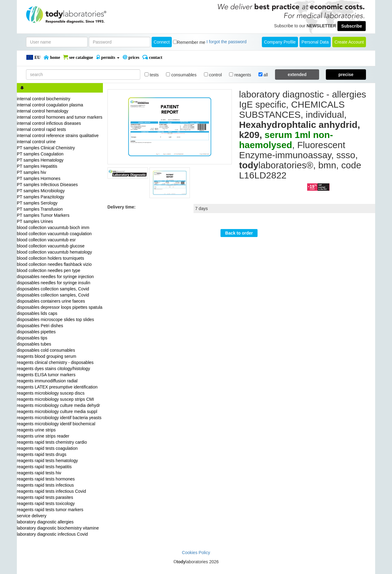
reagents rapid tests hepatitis (44, 467)
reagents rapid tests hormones (46, 479)
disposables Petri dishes (40, 326)
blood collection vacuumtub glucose (51, 246)
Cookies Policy (196, 553)
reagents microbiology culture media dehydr (58, 405)
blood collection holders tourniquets (50, 258)
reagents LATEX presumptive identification (57, 387)
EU (33, 57)
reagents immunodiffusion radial (47, 381)
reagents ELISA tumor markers (46, 375)
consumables (181, 75)
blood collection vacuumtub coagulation (54, 234)
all (263, 75)
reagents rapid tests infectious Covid (51, 491)
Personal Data (315, 42)
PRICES (131, 57)
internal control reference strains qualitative (58, 136)
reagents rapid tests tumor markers (50, 510)
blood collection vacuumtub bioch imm (53, 228)
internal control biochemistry (43, 99)
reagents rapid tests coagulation (47, 448)
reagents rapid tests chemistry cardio (52, 442)
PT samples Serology (37, 203)
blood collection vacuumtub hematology (54, 252)
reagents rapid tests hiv (39, 473)
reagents (240, 75)
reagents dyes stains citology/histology (53, 369)
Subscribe (352, 26)
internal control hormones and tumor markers (60, 117)
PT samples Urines (35, 221)
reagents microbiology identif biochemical (56, 424)
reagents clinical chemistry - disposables (55, 362)
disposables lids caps (37, 313)
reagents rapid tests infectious (45, 485)
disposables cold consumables (46, 350)
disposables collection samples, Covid (53, 289)
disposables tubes (34, 344)
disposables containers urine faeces (51, 301)
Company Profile (280, 42)
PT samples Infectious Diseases (47, 185)
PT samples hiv (31, 172)
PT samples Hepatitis (37, 166)
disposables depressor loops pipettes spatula (60, 307)
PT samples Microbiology (41, 191)
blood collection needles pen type (49, 270)
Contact (152, 57)
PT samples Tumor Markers (43, 215)
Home (52, 57)
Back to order (239, 233)
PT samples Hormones (39, 178)
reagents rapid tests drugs (42, 454)
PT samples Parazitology (41, 197)
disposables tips (32, 338)
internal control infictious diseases (49, 123)
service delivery (32, 516)
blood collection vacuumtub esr (46, 240)
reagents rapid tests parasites (45, 497)
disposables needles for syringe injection (55, 277)
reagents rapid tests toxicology (46, 503)
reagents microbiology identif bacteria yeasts (59, 418)
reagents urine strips (36, 430)
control (213, 75)
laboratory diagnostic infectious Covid (52, 534)
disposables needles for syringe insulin (54, 283)
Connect (162, 42)
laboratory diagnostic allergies (45, 522)
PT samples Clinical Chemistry (46, 148)
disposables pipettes (36, 332)
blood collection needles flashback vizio (54, 264)
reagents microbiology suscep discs (51, 393)
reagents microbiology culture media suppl (57, 411)
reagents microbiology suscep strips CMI (55, 399)
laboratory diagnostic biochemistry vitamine (58, 528)
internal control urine (36, 142)
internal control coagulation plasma (50, 105)
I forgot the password (226, 42)
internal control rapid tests (41, 129)
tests (152, 75)
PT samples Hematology (40, 160)
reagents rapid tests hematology (47, 461)
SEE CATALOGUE (78, 57)
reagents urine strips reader (43, 436)
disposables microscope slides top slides (55, 320)
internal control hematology (43, 111)
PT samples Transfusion (40, 209)
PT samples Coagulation (40, 154)
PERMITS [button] (108, 57)
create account (349, 42)
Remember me (191, 42)
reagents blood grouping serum (47, 356)
